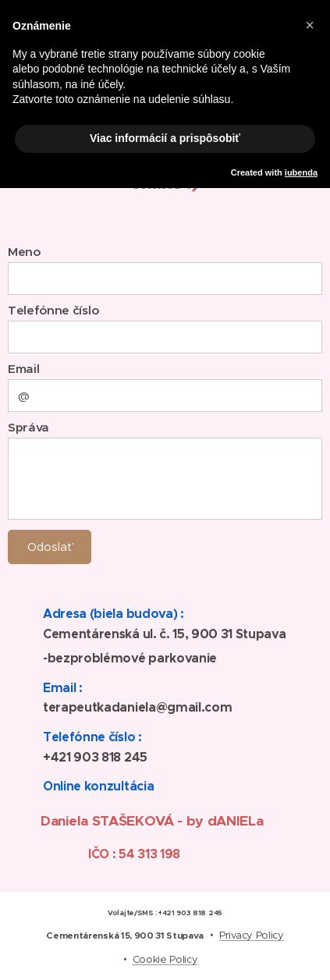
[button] (310, 25)
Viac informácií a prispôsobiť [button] (165, 138)
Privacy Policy (252, 935)
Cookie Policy (165, 959)
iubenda (301, 172)
